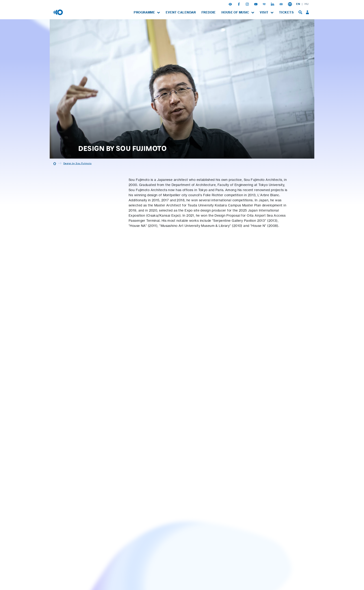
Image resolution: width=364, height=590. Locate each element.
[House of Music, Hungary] (58, 12)
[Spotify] (265, 4)
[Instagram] (248, 4)
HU (307, 4)
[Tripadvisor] (282, 4)
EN (298, 4)
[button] (231, 4)
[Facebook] (239, 4)
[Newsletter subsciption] (290, 4)
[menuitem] (147, 12)
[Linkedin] (273, 4)
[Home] (55, 163)
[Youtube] (256, 4)
